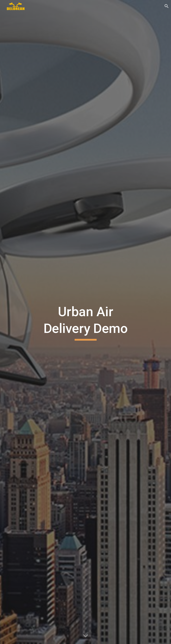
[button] (86, 636)
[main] (85, 322)
